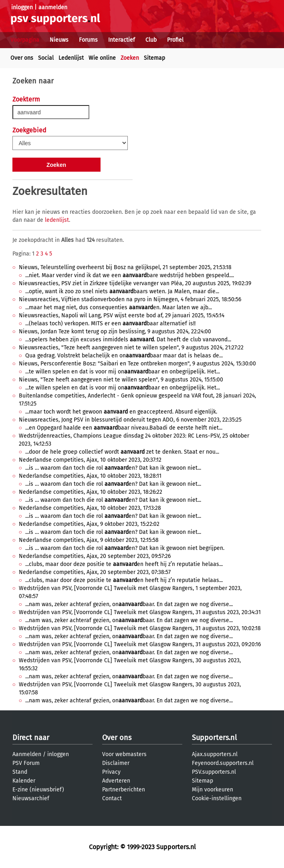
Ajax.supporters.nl (215, 754)
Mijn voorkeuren (212, 790)
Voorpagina (25, 40)
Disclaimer (116, 763)
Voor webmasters (124, 754)
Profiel (175, 40)
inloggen (22, 7)
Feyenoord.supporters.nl (223, 763)
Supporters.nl (214, 738)
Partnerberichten (124, 790)
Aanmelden (27, 754)
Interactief (122, 40)
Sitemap (154, 58)
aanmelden (53, 7)
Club (151, 40)
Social (46, 58)
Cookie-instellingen (217, 798)
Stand (20, 772)
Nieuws (59, 40)
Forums (88, 40)
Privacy (111, 772)
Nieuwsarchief (31, 798)
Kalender (24, 781)
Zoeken (130, 58)
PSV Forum (26, 763)
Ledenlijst (71, 58)
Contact (112, 798)
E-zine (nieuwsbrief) (38, 790)
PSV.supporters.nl (214, 772)
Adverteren (116, 781)
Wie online (102, 58)
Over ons (22, 58)
